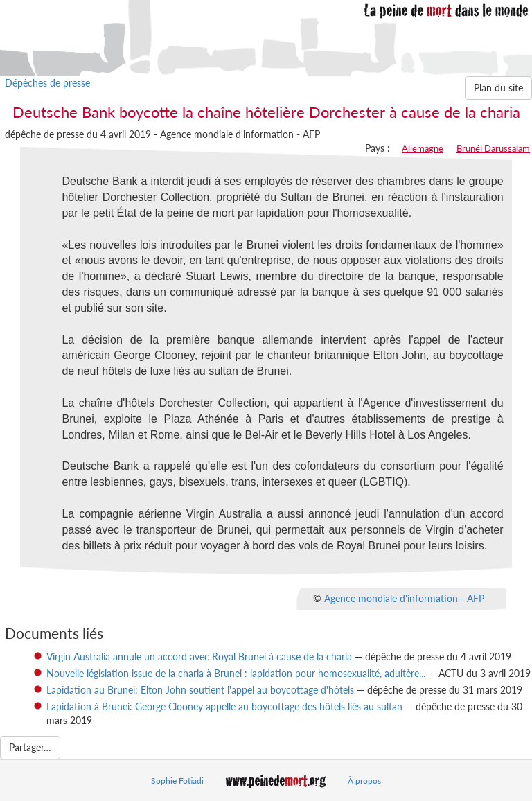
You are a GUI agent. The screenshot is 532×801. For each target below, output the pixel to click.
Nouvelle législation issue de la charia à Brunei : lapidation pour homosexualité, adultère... (236, 673)
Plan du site (498, 88)
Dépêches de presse (47, 83)
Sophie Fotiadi (177, 781)
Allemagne (423, 148)
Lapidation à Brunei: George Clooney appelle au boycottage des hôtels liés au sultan (224, 706)
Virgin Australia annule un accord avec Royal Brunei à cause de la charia (199, 657)
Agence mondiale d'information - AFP (404, 598)
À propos (364, 781)
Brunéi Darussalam (493, 148)
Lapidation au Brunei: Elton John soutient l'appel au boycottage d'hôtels (200, 690)
